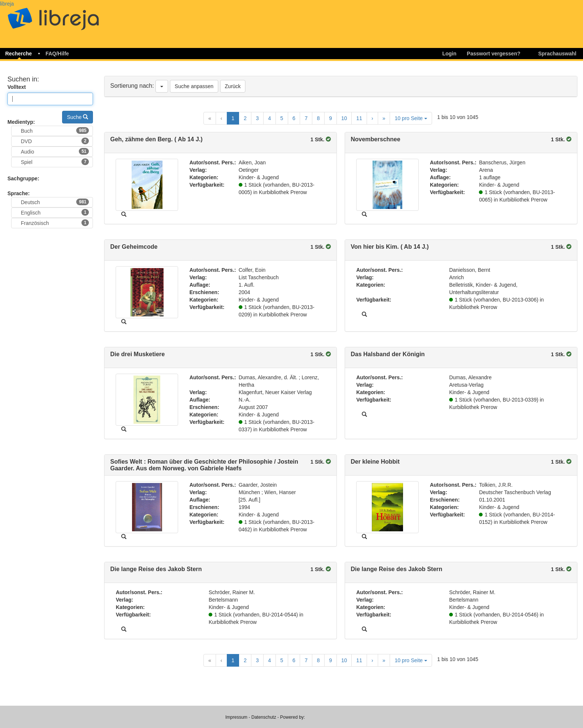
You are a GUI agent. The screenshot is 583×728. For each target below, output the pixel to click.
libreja (7, 4)
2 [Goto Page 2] (245, 118)
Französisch (55, 223)
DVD (55, 141)
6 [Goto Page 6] (294, 118)
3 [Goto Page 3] (257, 118)
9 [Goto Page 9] (331, 118)
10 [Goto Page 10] (344, 118)
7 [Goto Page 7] (306, 118)
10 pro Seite (411, 118)
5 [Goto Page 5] (282, 118)
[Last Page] (384, 118)
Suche (78, 117)
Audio (55, 151)
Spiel (55, 162)
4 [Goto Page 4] (270, 118)
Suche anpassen (194, 86)
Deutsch (55, 202)
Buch (55, 131)
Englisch (55, 212)
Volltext (17, 87)
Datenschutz (264, 717)
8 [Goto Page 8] (318, 118)
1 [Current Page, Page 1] (233, 118)
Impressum (236, 717)
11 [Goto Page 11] (359, 118)
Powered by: (292, 717)
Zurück (233, 86)
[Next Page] (372, 118)
